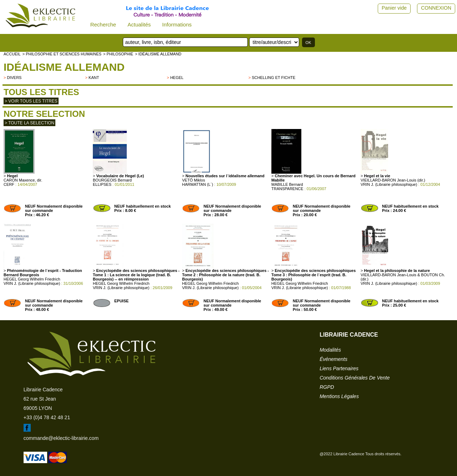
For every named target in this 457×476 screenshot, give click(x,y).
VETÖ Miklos (194, 180)
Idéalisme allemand (64, 67)
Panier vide (394, 8)
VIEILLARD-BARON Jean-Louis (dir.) (393, 180)
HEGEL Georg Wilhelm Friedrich (32, 279)
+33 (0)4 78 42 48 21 (47, 417)
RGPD (327, 387)
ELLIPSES (102, 184)
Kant (94, 78)
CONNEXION (436, 8)
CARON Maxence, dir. (23, 180)
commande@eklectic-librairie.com (61, 438)
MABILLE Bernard (287, 184)
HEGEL (177, 78)
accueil (12, 54)
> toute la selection (29, 123)
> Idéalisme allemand (158, 54)
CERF (9, 184)
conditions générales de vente (355, 378)
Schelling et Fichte (273, 78)
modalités (330, 350)
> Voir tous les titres (31, 101)
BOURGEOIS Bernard (112, 180)
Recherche (103, 24)
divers (14, 78)
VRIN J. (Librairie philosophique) (389, 184)
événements (333, 359)
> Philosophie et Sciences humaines (62, 54)
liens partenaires (339, 368)
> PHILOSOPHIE (118, 54)
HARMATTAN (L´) (198, 184)
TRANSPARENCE (287, 189)
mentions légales (339, 396)
